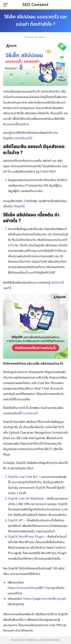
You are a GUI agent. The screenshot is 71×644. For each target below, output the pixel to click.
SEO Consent (36, 5)
